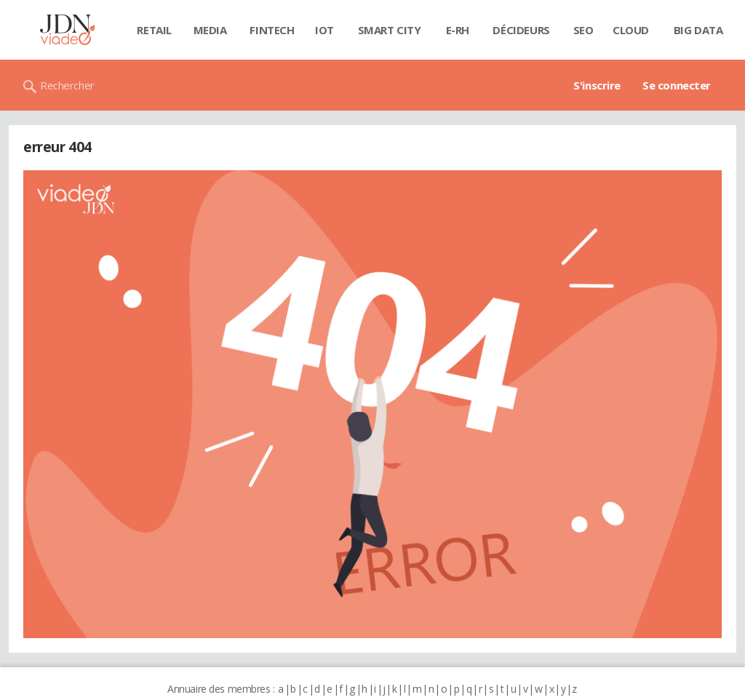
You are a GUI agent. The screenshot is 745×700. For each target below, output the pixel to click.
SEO (583, 30)
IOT (324, 30)
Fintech (272, 30)
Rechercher (67, 85)
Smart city (390, 30)
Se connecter (677, 85)
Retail (154, 30)
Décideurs (521, 30)
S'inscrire (597, 85)
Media (210, 30)
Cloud (631, 30)
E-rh (458, 30)
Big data (698, 30)
